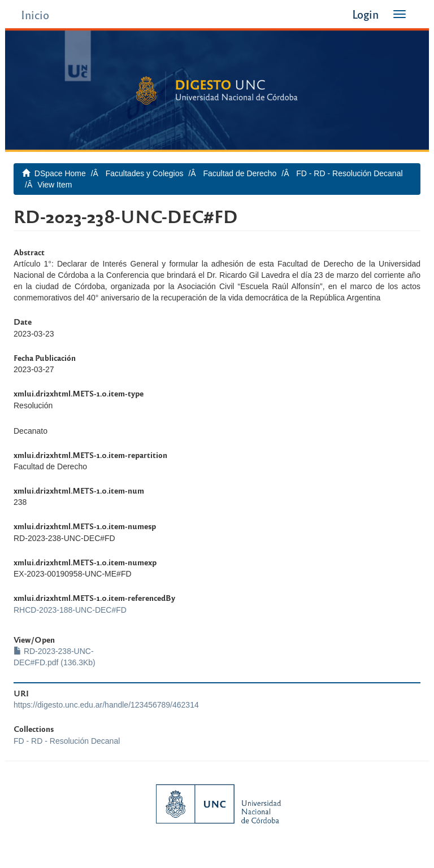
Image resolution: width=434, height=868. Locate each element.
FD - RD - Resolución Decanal (349, 173)
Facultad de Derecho (240, 173)
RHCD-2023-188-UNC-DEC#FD (70, 610)
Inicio (35, 14)
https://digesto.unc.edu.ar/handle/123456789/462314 (106, 705)
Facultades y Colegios (145, 173)
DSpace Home (60, 173)
